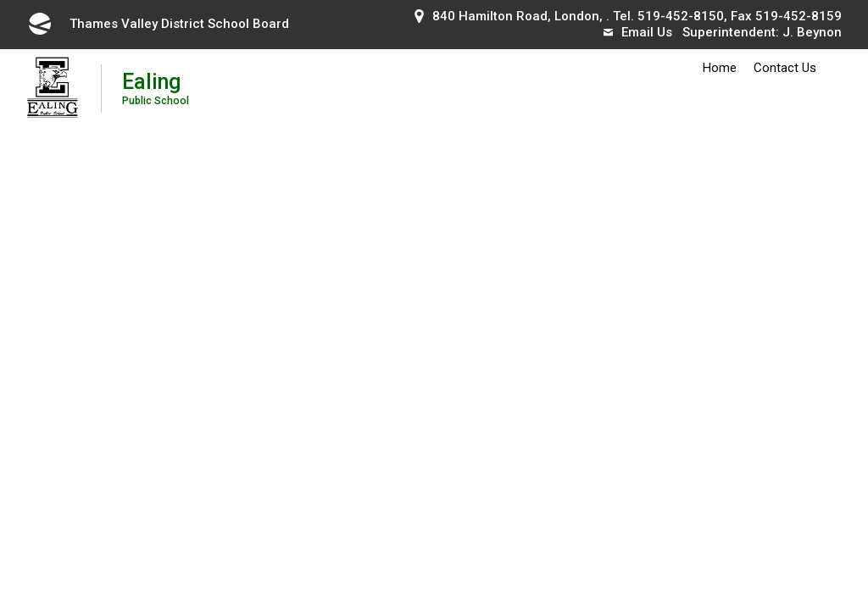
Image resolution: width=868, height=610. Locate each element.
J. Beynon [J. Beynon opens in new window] (812, 32)
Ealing (156, 88)
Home (720, 68)
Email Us (638, 32)
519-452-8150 (681, 16)
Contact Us (785, 68)
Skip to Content (0, 0)
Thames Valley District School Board (158, 24)
